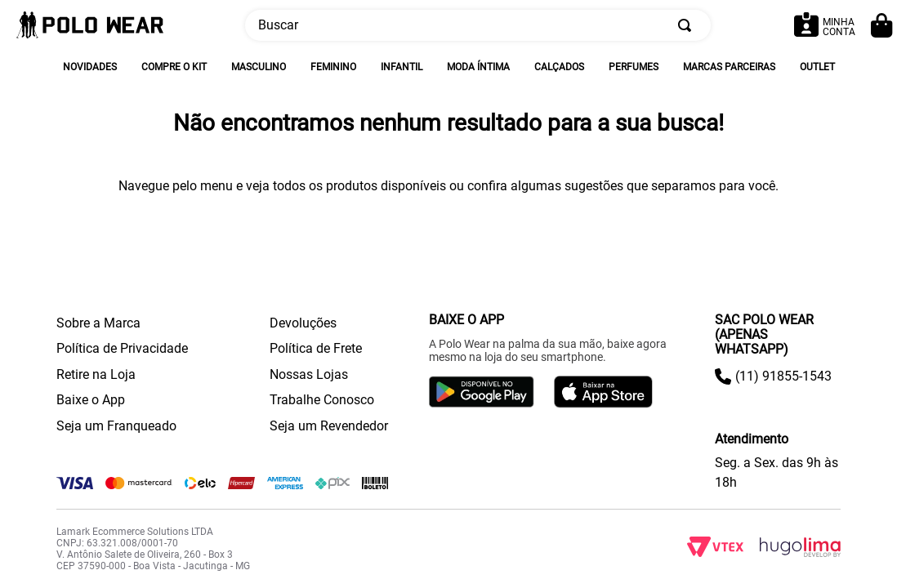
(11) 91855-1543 (783, 376)
